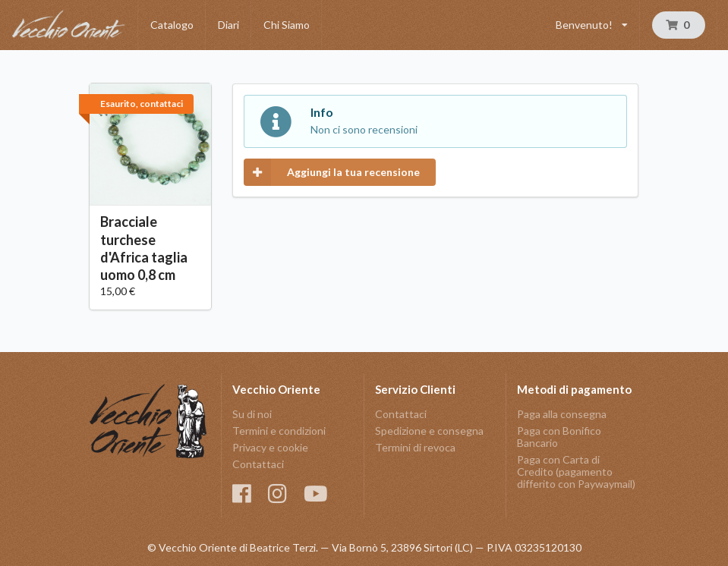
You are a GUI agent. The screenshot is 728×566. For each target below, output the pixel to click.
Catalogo (172, 25)
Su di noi (252, 414)
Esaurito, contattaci (142, 104)
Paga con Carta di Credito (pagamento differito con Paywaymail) (576, 472)
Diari (228, 25)
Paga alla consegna (562, 414)
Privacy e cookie (270, 447)
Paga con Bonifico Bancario (559, 437)
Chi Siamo (287, 25)
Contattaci (258, 464)
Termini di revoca (415, 447)
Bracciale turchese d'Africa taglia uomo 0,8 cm (144, 248)
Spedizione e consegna (429, 431)
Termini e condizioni (279, 431)
